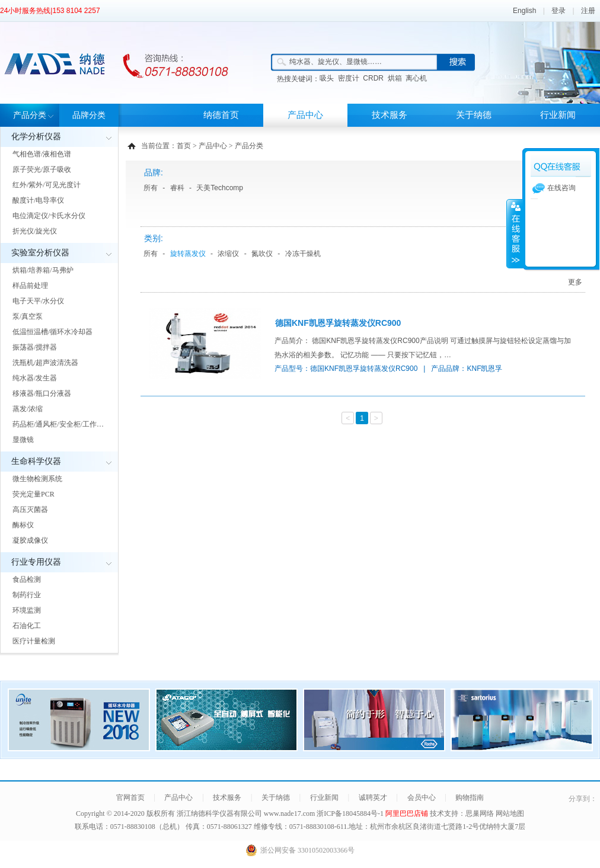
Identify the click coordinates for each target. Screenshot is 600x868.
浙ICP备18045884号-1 (351, 813)
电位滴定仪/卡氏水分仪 (49, 216)
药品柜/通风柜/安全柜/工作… (58, 424)
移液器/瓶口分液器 (42, 393)
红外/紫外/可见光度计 (47, 185)
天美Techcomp (220, 188)
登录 (558, 11)
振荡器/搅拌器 (35, 347)
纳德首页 (221, 115)
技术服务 (390, 115)
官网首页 (130, 797)
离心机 (416, 78)
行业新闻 (558, 115)
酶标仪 (23, 525)
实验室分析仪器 (40, 253)
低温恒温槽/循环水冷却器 (52, 332)
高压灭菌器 (30, 510)
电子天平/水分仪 (38, 301)
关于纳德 (474, 115)
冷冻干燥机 (303, 254)
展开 (515, 233)
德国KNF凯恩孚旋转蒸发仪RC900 (338, 323)
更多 (575, 282)
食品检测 (27, 579)
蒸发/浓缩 (28, 409)
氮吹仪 (262, 254)
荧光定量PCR (33, 494)
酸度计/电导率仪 (38, 200)
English (524, 11)
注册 (588, 11)
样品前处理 (30, 286)
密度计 (349, 78)
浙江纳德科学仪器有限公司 (219, 813)
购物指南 (470, 797)
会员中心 (422, 797)
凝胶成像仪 (30, 540)
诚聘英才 (373, 797)
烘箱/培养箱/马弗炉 (43, 270)
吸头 (327, 78)
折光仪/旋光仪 (35, 231)
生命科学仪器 (36, 461)
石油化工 (27, 626)
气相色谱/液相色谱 (42, 154)
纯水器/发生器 (35, 378)
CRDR (373, 78)
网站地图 (510, 813)
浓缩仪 (228, 254)
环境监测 (27, 610)
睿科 (177, 188)
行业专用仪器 (36, 562)
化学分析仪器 (36, 137)
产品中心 (305, 115)
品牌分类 (89, 115)
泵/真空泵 (28, 316)
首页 (184, 146)
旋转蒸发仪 (188, 254)
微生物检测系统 (37, 479)
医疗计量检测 (34, 641)
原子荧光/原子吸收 (42, 169)
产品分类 (30, 115)
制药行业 (27, 595)
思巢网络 (480, 813)
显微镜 (23, 440)
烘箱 (395, 78)
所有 (151, 188)
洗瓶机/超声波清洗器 (45, 363)
